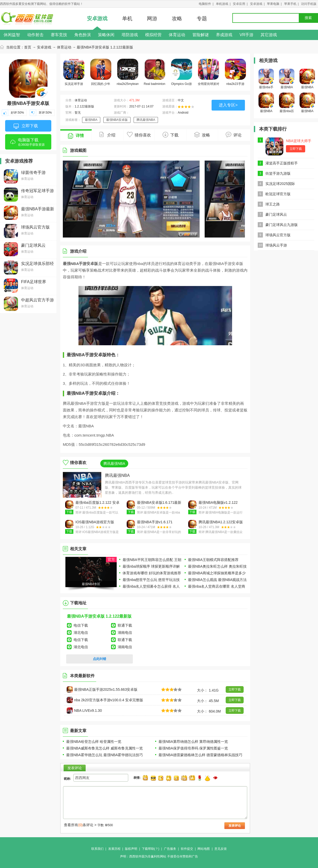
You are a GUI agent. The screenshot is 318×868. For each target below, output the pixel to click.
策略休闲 (106, 35)
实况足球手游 (74, 72)
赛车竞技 (59, 35)
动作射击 (35, 35)
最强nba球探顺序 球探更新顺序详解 (151, 566)
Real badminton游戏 (154, 73)
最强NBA (91, 120)
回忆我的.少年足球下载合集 (101, 73)
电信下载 (81, 625)
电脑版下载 (28, 144)
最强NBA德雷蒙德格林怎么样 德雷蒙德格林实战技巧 (200, 755)
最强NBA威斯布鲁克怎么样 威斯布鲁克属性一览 (105, 748)
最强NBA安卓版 (117, 120)
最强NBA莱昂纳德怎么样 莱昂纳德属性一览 (193, 742)
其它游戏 (269, 35)
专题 (202, 18)
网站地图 (204, 849)
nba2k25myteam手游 (128, 73)
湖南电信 (125, 633)
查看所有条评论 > (80, 825)
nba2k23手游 (235, 72)
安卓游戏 (256, 4)
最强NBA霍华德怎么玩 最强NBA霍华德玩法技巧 (105, 755)
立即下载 (26, 126)
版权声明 (131, 849)
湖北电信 (81, 633)
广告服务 (170, 849)
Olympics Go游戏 (182, 73)
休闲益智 (12, 35)
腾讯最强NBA (146, 120)
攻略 (177, 18)
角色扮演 (83, 35)
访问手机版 (309, 4)
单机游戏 (222, 4)
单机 (127, 18)
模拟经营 (153, 35)
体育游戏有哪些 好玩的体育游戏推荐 (152, 573)
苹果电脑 (273, 4)
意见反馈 (221, 849)
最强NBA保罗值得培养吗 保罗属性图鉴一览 (193, 748)
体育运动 (177, 35)
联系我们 (97, 849)
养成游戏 (224, 35)
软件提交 (187, 849)
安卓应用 (239, 4)
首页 (28, 47)
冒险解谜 (201, 35)
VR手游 (246, 35)
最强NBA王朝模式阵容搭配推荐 (213, 560)
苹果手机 (290, 4)
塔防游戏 (130, 35)
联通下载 (125, 625)
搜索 (308, 18)
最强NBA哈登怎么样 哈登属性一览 (94, 742)
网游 (152, 18)
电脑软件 (205, 4)
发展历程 (114, 849)
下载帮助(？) (151, 849)
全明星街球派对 (208, 72)
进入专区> (228, 105)
